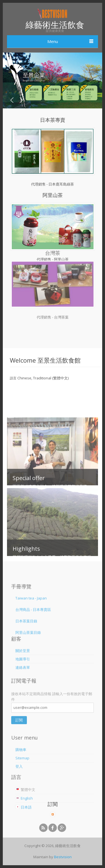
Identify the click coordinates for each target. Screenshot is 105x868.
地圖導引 (23, 670)
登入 (19, 789)
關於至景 (23, 661)
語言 (13, 378)
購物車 (21, 773)
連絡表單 (23, 678)
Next (21, 100)
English (24, 822)
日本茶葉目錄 (26, 637)
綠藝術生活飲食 (55, 25)
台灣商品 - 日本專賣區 (33, 626)
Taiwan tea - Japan (31, 614)
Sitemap (22, 781)
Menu (53, 41)
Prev (12, 100)
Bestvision (63, 857)
